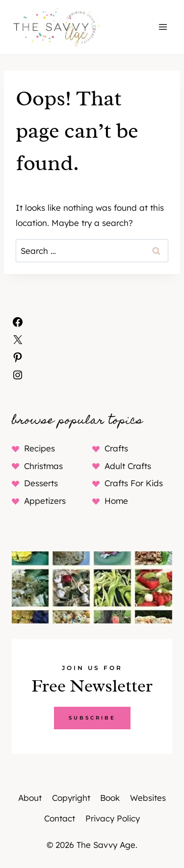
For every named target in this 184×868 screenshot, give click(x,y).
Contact (60, 818)
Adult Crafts (128, 466)
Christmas (43, 466)
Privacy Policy (113, 818)
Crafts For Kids (134, 483)
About (30, 798)
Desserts (41, 483)
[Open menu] (163, 27)
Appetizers (45, 501)
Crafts (116, 448)
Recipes (39, 448)
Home (116, 501)
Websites (148, 798)
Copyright (71, 798)
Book (110, 798)
